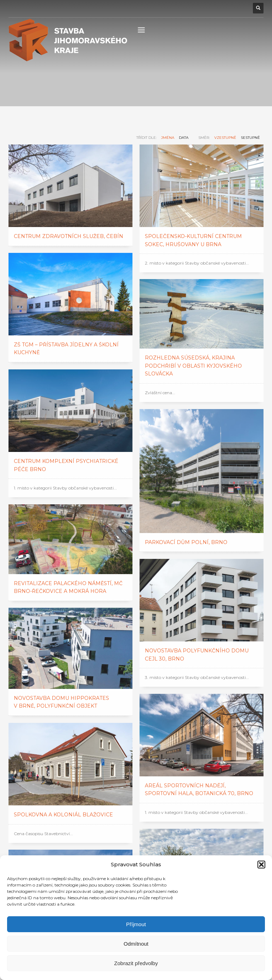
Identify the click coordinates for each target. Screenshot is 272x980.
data (184, 138)
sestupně (250, 138)
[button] (261, 865)
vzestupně (225, 138)
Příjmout (136, 924)
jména (168, 138)
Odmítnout (136, 944)
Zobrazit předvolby (136, 963)
